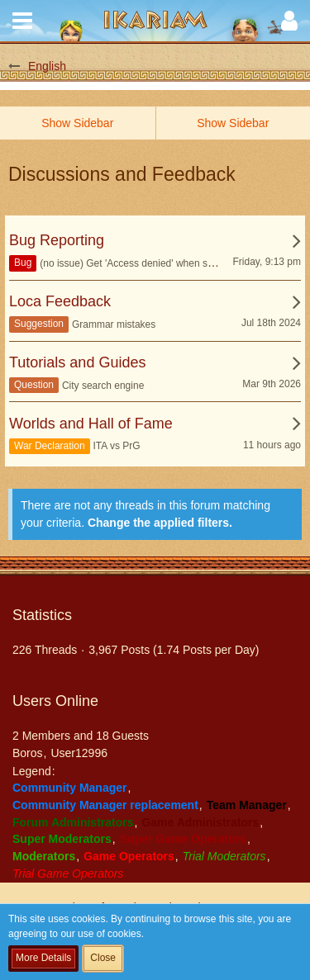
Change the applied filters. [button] (160, 523)
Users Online (55, 701)
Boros (28, 753)
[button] (22, 21)
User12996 (79, 753)
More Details (43, 958)
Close (103, 958)
